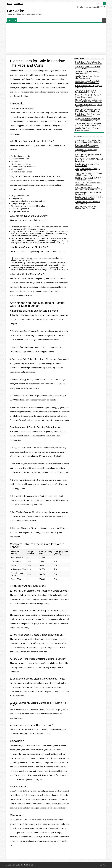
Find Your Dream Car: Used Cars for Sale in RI (88, 193)
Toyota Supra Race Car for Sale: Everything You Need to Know (88, 82)
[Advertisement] (56, 38)
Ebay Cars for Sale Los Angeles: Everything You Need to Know (88, 110)
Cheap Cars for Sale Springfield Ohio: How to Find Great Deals (87, 120)
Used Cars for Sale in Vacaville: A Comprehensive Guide (88, 155)
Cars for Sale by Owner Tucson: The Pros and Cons (87, 77)
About (9, 4)
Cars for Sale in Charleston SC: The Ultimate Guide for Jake (89, 198)
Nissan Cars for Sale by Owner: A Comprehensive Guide (88, 96)
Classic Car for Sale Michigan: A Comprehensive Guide (88, 115)
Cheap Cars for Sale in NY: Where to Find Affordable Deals (88, 174)
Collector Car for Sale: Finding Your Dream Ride (87, 72)
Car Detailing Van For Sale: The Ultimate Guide (88, 68)
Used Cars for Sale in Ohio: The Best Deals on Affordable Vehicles (88, 188)
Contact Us (18, 4)
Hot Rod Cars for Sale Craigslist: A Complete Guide (89, 105)
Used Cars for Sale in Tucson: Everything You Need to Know (87, 146)
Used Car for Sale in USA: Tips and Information (89, 160)
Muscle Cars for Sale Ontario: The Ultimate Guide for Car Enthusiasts (89, 101)
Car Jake (16, 11)
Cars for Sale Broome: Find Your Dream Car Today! (88, 129)
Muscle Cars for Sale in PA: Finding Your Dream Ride (86, 207)
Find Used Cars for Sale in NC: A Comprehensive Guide (88, 179)
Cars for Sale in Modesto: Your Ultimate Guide (87, 165)
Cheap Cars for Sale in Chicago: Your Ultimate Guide (88, 169)
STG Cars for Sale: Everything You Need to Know (89, 87)
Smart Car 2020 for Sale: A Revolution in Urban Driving (86, 91)
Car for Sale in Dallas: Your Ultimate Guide (86, 151)
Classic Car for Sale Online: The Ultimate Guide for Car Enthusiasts (89, 63)
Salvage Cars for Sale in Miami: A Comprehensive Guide (88, 184)
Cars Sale (12, 20)
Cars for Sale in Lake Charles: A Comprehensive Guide (88, 203)
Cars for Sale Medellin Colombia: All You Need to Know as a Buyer (88, 124)
